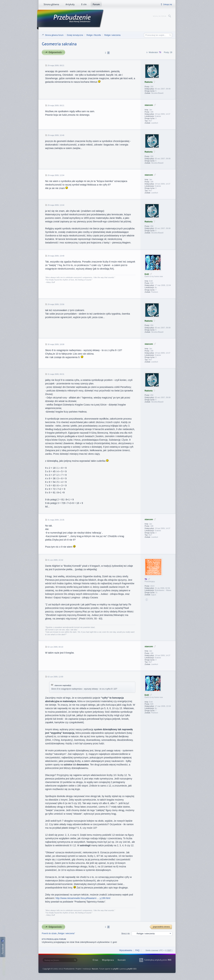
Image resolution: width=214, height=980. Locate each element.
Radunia (149, 82)
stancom (149, 105)
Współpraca (108, 960)
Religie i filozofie (94, 35)
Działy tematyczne (75, 35)
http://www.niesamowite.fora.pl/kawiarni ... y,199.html (83, 898)
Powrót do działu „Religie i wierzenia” (58, 933)
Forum (96, 5)
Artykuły (70, 5)
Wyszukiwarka (126, 950)
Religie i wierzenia (112, 35)
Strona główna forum (54, 35)
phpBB (116, 969)
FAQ (137, 950)
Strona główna (51, 5)
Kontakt (122, 960)
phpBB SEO (132, 969)
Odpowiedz (54, 52)
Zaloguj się (168, 4)
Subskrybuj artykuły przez (158, 960)
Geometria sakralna (59, 44)
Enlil (147, 274)
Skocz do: (126, 934)
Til (160, 52)
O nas (95, 960)
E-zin (84, 5)
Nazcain (95, 969)
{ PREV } (161, 927)
